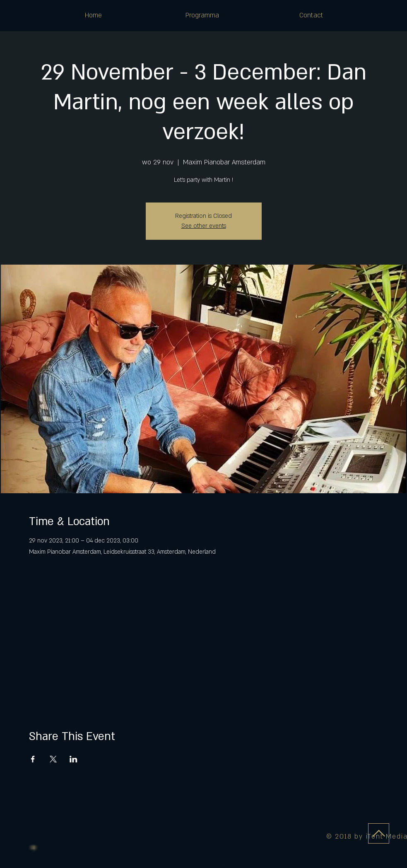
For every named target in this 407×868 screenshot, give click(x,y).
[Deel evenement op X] (53, 759)
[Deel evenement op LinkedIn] (73, 759)
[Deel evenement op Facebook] (33, 759)
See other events (204, 226)
